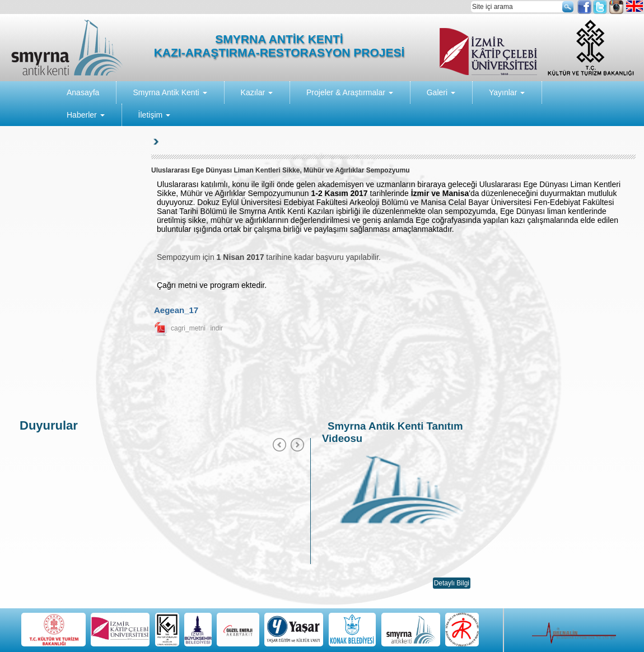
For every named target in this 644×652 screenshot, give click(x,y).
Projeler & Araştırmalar (350, 92)
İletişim (154, 115)
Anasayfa (83, 92)
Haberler (86, 115)
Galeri (441, 92)
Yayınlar (507, 92)
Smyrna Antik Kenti (170, 92)
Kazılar (257, 92)
